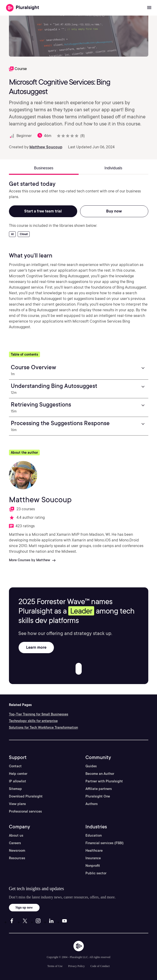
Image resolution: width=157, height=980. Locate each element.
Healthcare (94, 851)
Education (94, 835)
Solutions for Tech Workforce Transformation (43, 727)
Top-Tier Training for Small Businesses (39, 714)
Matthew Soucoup (46, 147)
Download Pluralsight (26, 796)
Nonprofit (93, 866)
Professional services (25, 811)
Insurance (93, 858)
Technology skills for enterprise (33, 721)
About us (16, 835)
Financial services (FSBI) (105, 843)
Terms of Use (55, 966)
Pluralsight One (98, 796)
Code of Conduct (100, 966)
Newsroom (17, 851)
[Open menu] (149, 8)
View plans (17, 804)
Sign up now (24, 907)
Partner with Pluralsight (104, 781)
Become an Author (100, 774)
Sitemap (15, 789)
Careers (15, 843)
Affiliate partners (99, 789)
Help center (18, 774)
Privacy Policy (76, 966)
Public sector (96, 873)
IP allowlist (18, 781)
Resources (17, 858)
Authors (92, 804)
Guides (91, 766)
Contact (15, 766)
